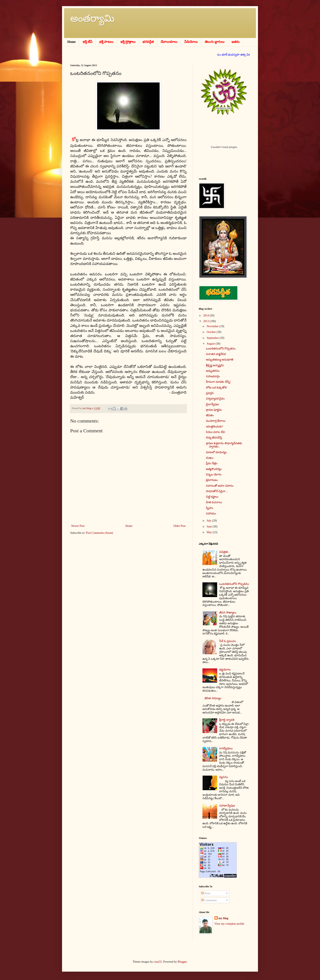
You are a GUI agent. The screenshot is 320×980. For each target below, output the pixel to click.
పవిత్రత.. (224, 552)
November (213, 326)
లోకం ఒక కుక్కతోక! (217, 388)
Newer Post (78, 526)
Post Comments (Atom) (99, 533)
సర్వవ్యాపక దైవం (215, 399)
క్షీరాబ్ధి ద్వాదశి (227, 720)
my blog (223, 918)
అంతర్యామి (92, 18)
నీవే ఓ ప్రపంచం (228, 641)
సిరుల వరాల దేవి (215, 432)
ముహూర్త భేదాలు (216, 421)
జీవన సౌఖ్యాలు (228, 612)
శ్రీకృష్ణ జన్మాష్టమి (215, 365)
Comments (209, 900)
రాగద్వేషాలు (226, 748)
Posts (206, 893)
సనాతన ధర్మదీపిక (216, 354)
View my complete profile (229, 924)
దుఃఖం (210, 458)
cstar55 (158, 962)
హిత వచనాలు (214, 502)
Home (129, 526)
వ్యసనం (224, 777)
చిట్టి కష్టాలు (212, 497)
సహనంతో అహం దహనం (220, 486)
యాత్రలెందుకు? (214, 427)
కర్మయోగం (225, 670)
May (209, 532)
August (211, 344)
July (209, 521)
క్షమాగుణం (212, 480)
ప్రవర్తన (210, 393)
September (213, 338)
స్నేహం (209, 508)
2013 (207, 321)
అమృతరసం (213, 371)
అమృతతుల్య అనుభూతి (220, 360)
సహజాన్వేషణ (227, 806)
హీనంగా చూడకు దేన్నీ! (218, 382)
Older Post (180, 526)
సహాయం (211, 513)
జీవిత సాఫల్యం (213, 698)
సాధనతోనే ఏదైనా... (217, 491)
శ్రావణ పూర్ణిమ (214, 410)
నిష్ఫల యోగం (214, 474)
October (212, 332)
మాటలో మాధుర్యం (216, 452)
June (209, 527)
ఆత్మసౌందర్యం (214, 469)
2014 (207, 315)
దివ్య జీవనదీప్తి (214, 438)
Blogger (182, 962)
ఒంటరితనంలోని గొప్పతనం (221, 349)
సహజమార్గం (213, 376)
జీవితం (210, 415)
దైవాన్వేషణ (212, 404)
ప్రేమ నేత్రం (212, 463)
